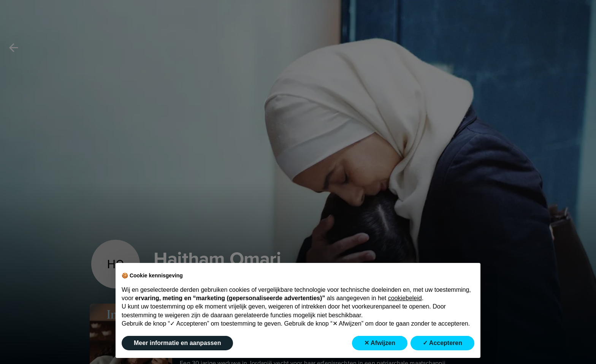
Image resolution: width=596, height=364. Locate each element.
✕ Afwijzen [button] (380, 343)
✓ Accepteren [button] (442, 343)
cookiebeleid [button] (405, 298)
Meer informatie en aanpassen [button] (177, 343)
